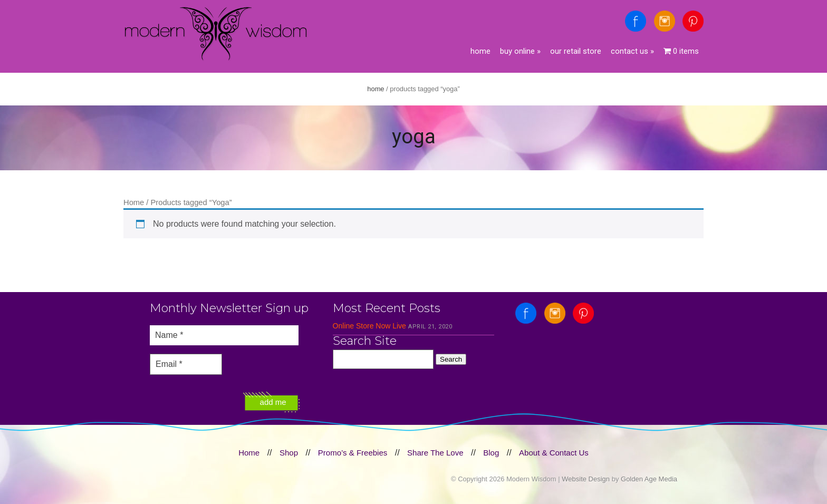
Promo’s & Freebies (353, 453)
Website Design (586, 479)
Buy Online (520, 51)
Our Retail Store (576, 51)
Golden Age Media (649, 479)
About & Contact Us (554, 453)
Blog (491, 453)
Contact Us (632, 51)
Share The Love (435, 453)
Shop (289, 453)
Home (480, 51)
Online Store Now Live (369, 326)
